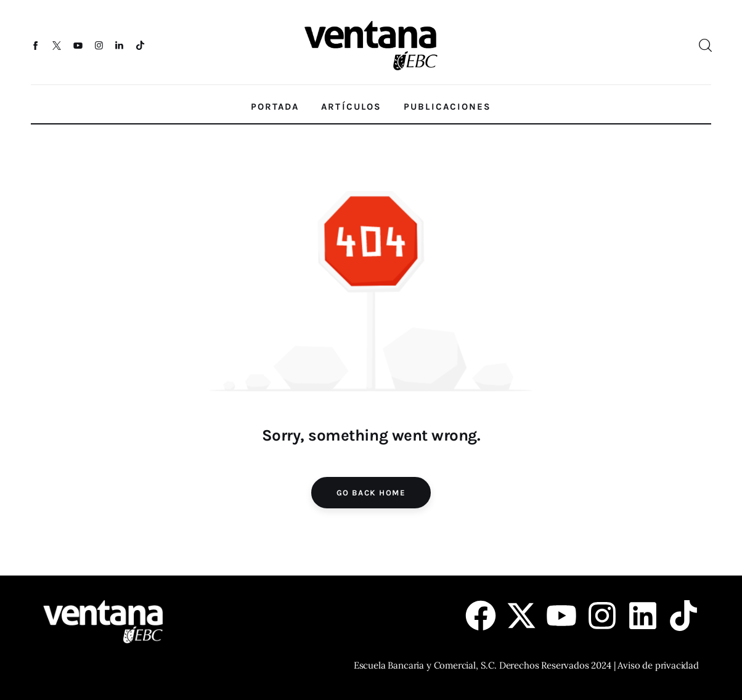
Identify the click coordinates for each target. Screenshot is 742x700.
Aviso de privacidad (658, 665)
